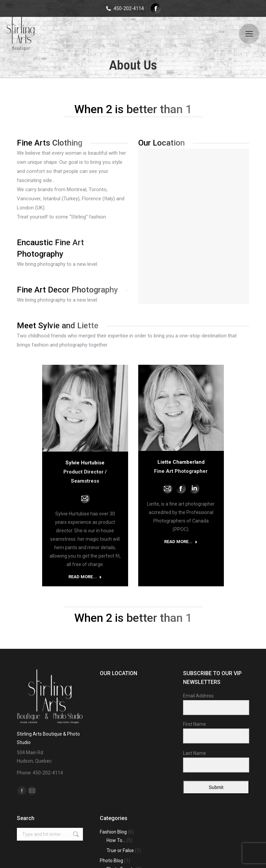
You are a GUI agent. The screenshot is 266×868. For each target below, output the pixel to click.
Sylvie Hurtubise (85, 463)
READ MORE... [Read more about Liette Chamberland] (181, 542)
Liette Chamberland (181, 462)
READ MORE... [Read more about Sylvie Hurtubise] (85, 577)
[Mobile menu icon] (249, 34)
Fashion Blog (113, 832)
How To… (116, 840)
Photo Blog (111, 861)
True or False (120, 850)
